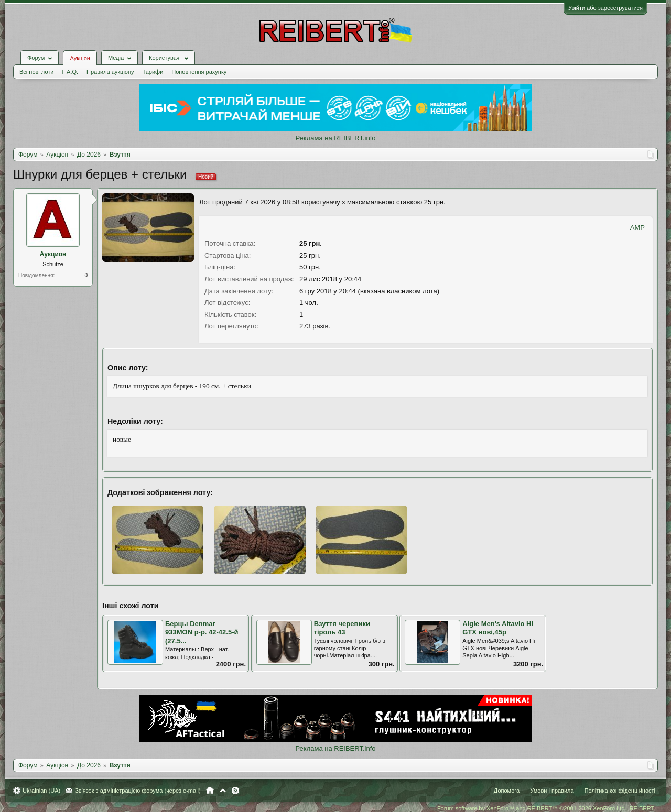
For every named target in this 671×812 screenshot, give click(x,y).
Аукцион (53, 254)
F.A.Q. (70, 72)
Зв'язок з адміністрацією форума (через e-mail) (138, 791)
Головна (210, 791)
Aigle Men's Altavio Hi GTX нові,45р (498, 628)
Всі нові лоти (36, 72)
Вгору (223, 791)
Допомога (507, 791)
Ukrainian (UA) (41, 791)
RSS (235, 791)
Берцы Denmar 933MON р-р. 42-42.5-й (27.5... (202, 632)
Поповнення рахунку (199, 72)
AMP (637, 228)
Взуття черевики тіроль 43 (342, 628)
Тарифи (153, 72)
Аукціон (80, 58)
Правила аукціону (110, 72)
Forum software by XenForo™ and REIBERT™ (546, 808)
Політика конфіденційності (620, 791)
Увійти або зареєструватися (605, 8)
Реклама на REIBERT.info (335, 138)
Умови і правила (552, 791)
